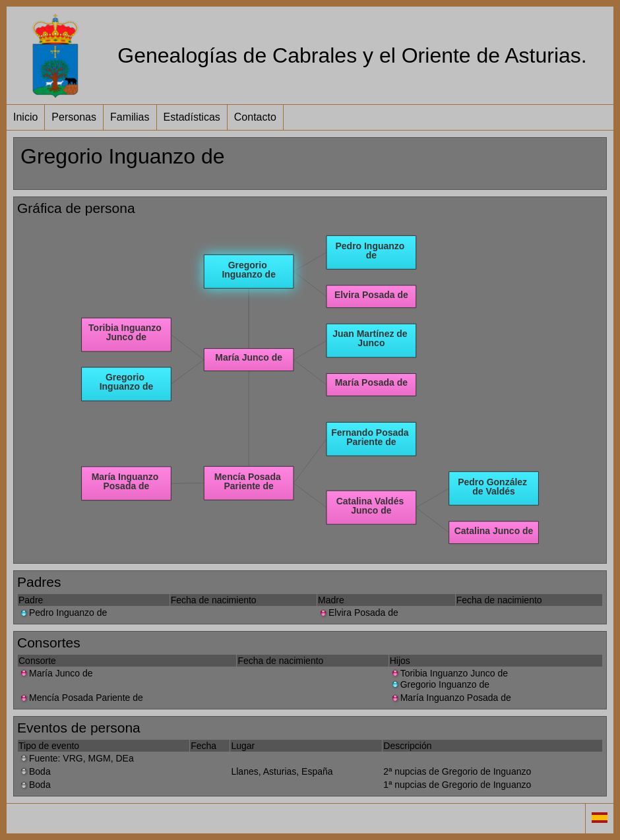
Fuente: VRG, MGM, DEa (76, 758)
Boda (35, 771)
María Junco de (56, 673)
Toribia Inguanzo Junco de (449, 673)
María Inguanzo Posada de (450, 698)
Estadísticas (192, 117)
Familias (130, 117)
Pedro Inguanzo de (63, 613)
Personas (74, 117)
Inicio (25, 117)
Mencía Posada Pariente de (81, 698)
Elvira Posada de (358, 613)
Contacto (255, 117)
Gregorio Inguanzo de (440, 684)
